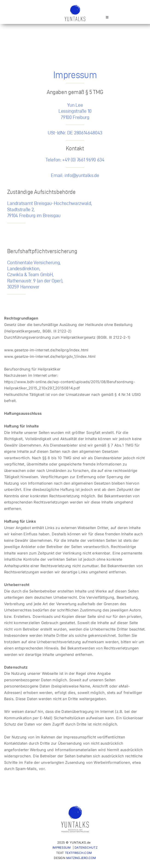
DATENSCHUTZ (86, 847)
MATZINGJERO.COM (81, 858)
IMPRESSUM (62, 847)
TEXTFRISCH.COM (78, 853)
